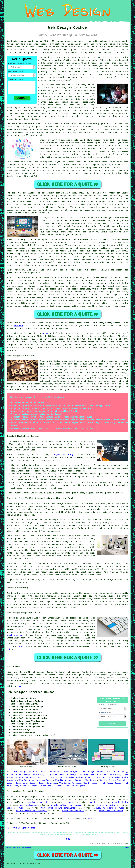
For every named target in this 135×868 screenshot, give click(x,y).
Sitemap (8, 848)
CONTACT (113, 21)
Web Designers (72, 772)
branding (94, 802)
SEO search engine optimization (59, 808)
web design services (108, 280)
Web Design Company (93, 772)
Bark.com (18, 326)
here (20, 647)
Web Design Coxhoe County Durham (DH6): (29, 41)
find (15, 672)
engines (83, 170)
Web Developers (99, 775)
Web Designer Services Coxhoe (31, 692)
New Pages (17, 848)
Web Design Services (99, 777)
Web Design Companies (26, 772)
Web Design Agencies (70, 783)
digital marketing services (109, 808)
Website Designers (47, 777)
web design (123, 300)
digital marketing (63, 455)
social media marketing (112, 811)
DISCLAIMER (123, 21)
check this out (15, 635)
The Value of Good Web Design (23, 124)
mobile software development (67, 805)
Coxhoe (46, 333)
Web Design (12, 333)
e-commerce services (73, 811)
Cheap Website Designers (73, 777)
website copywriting (38, 802)
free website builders (51, 66)
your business (73, 235)
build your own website (105, 66)
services (11, 350)
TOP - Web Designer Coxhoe (21, 828)
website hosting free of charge (56, 69)
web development (28, 805)
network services (16, 808)
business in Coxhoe (74, 124)
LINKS (97, 21)
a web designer (75, 799)
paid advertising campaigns (31, 811)
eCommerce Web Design (19, 775)
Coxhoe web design (28, 278)
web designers (73, 229)
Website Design (63, 780)
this (9, 649)
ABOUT (105, 21)
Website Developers (51, 772)
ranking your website (63, 283)
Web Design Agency (117, 772)
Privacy (127, 848)
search (25, 173)
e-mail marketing (106, 805)
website (56, 44)
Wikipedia (78, 644)
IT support (69, 802)
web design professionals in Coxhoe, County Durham (92, 323)
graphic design (120, 802)
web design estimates (79, 289)
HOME (91, 21)
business (94, 270)
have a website (75, 116)
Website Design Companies (74, 775)
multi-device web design (59, 298)
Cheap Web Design (29, 786)
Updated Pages (27, 848)
